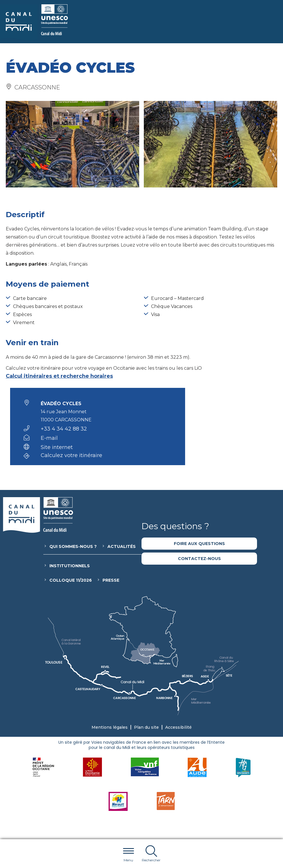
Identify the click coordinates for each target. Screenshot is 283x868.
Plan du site (146, 727)
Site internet (57, 447)
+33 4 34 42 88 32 (64, 429)
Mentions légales (110, 727)
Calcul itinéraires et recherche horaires (59, 376)
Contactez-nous (199, 559)
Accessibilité (178, 727)
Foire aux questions (199, 544)
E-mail (49, 438)
